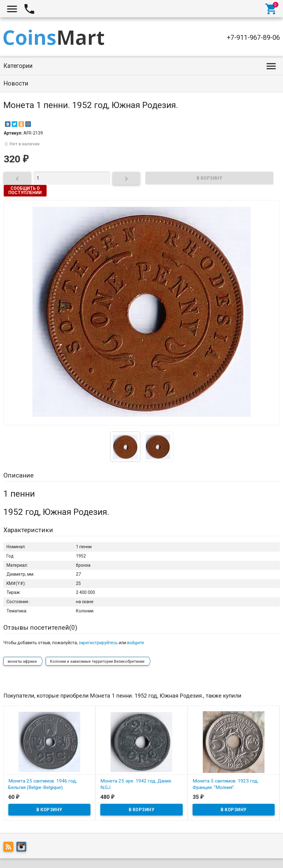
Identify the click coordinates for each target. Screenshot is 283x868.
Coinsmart (18, 856)
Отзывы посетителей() (40, 628)
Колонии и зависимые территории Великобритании (97, 646)
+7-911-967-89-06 (253, 38)
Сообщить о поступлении (25, 190)
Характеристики (28, 530)
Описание (19, 475)
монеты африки (22, 646)
